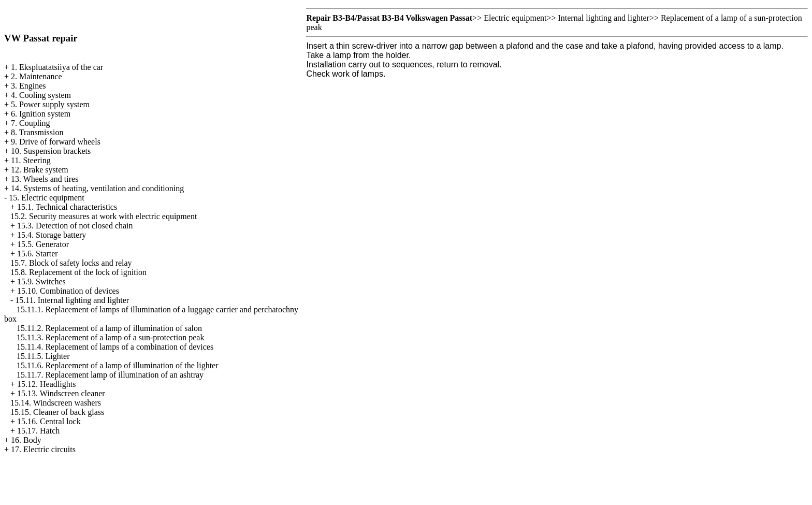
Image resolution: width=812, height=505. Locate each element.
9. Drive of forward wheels (56, 142)
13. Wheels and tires (45, 179)
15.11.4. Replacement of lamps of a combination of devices (115, 347)
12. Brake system (40, 170)
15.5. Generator (43, 244)
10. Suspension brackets (51, 151)
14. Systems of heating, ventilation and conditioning (97, 188)
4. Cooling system (41, 95)
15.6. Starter (38, 254)
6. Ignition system (41, 114)
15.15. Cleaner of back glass (57, 412)
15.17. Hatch (38, 431)
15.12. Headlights (46, 384)
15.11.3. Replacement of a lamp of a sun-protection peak (110, 337)
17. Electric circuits (43, 449)
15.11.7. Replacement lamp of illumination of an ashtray (110, 375)
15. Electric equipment (46, 198)
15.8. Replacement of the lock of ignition (78, 272)
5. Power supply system (50, 104)
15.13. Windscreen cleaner (61, 393)
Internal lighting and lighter (603, 18)
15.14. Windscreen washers (56, 403)
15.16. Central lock (49, 421)
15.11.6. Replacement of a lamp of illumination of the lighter (118, 365)
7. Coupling (31, 123)
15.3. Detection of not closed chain (75, 226)
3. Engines (28, 86)
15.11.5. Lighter (43, 356)
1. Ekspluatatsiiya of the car (57, 67)
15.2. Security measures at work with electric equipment (104, 216)
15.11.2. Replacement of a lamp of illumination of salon (109, 328)
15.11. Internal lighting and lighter (72, 300)
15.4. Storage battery (52, 235)
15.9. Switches (41, 282)
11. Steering (31, 160)
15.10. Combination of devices (68, 291)
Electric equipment (515, 18)
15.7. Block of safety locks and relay (71, 263)
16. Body (26, 440)
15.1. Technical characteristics (67, 207)
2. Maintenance (37, 76)
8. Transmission (37, 132)
